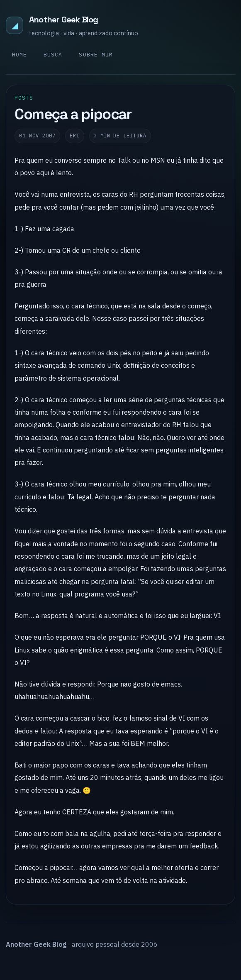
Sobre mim (96, 55)
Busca (53, 55)
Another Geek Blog (63, 20)
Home (19, 55)
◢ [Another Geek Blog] (15, 25)
